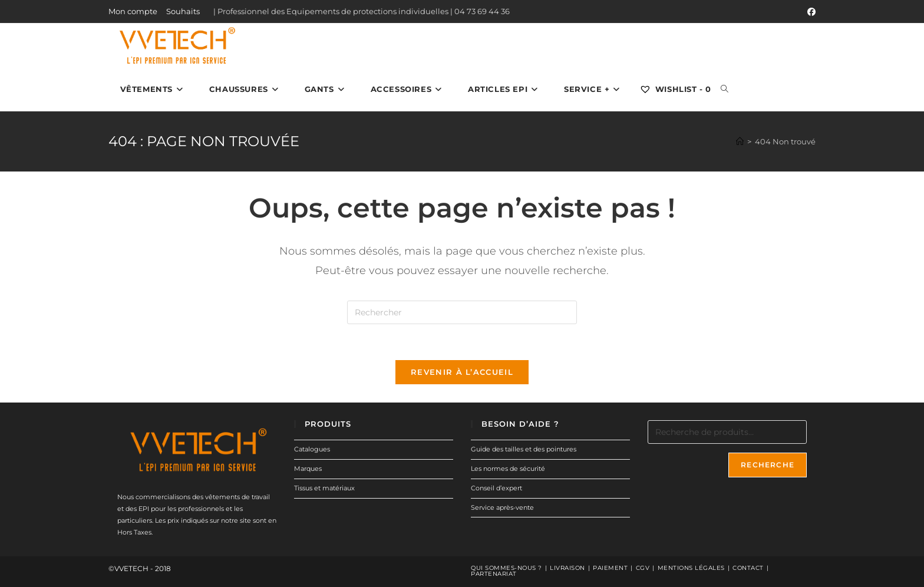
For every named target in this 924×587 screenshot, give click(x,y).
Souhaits (183, 11)
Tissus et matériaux (324, 488)
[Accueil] (740, 141)
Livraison (567, 568)
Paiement (610, 568)
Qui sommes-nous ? (506, 568)
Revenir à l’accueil (462, 372)
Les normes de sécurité (508, 469)
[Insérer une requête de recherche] (462, 312)
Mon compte (133, 11)
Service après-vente (502, 507)
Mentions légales (691, 568)
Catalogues (312, 449)
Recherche (768, 465)
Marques (308, 469)
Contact (748, 568)
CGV (643, 568)
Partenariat (494, 574)
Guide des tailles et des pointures (524, 449)
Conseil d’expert (496, 488)
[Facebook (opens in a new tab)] (810, 12)
